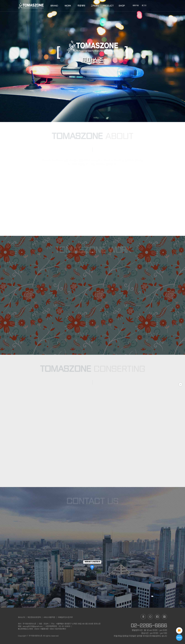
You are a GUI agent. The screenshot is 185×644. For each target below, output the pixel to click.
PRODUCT (108, 6)
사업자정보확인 (60, 629)
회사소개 (21, 617)
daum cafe (150, 617)
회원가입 (136, 5)
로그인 (144, 5)
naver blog (143, 617)
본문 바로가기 (0, 0)
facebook (157, 617)
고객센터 (95, 6)
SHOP (122, 6)
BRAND (54, 6)
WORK (68, 6)
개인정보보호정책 (34, 617)
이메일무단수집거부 (65, 617)
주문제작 (81, 6)
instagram (164, 617)
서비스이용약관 (49, 617)
